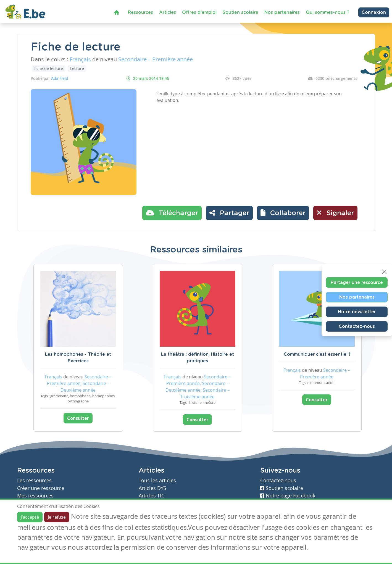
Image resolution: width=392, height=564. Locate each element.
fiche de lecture (49, 68)
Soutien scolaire (240, 12)
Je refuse (57, 517)
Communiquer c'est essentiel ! (317, 354)
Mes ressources (35, 496)
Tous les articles (157, 480)
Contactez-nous (357, 326)
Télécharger (172, 213)
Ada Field (60, 78)
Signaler (335, 213)
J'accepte (30, 517)
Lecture (77, 68)
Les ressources (34, 480)
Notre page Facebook (288, 496)
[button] (283, 213)
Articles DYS (152, 488)
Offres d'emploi (199, 12)
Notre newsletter (357, 312)
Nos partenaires (282, 12)
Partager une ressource (357, 283)
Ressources (140, 12)
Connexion (374, 12)
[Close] (384, 272)
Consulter (78, 418)
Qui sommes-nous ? (328, 12)
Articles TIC (152, 496)
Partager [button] (229, 213)
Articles (168, 12)
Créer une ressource (41, 488)
